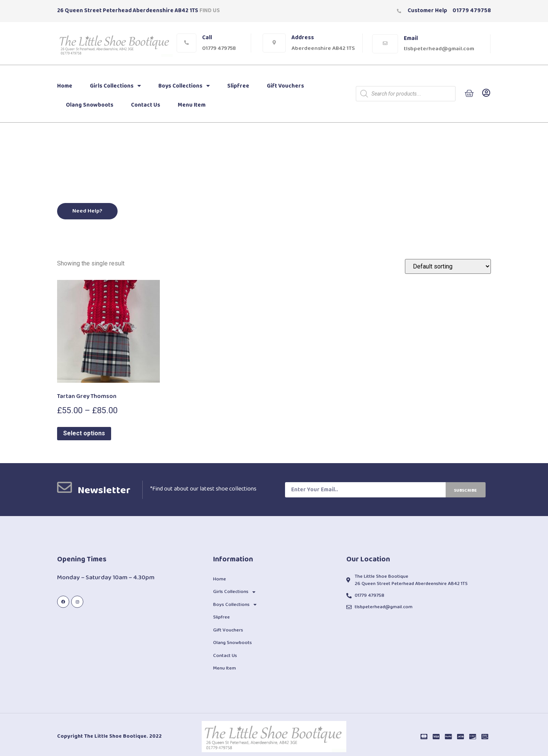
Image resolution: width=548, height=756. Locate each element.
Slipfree (238, 86)
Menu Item (192, 105)
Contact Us (146, 105)
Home (65, 86)
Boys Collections (184, 86)
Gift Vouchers (285, 86)
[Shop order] (448, 266)
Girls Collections (115, 86)
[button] (88, 211)
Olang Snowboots (90, 105)
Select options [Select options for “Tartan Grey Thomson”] (84, 433)
